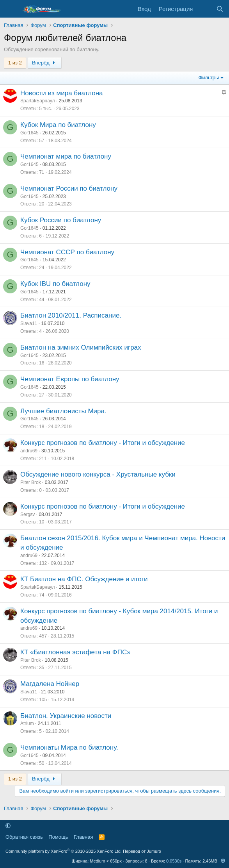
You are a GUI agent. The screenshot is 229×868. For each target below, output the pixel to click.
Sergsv (28, 514)
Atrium (27, 723)
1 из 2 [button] (15, 63)
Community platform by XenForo (64, 851)
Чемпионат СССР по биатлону (67, 252)
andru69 (29, 451)
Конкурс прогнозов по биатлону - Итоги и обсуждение (103, 443)
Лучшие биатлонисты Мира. (63, 411)
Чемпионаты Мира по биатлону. (69, 747)
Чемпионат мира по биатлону (66, 156)
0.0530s (174, 861)
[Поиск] (220, 9)
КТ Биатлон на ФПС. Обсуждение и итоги (84, 579)
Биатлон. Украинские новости (66, 716)
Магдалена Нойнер (50, 684)
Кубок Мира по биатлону (58, 125)
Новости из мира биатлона (62, 93)
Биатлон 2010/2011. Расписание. (71, 315)
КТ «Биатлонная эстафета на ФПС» (75, 652)
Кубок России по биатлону (61, 220)
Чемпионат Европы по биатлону (70, 379)
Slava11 (29, 323)
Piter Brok (31, 482)
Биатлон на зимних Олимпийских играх (81, 347)
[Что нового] (204, 9)
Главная (83, 837)
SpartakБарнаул (37, 101)
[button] (8, 826)
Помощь (58, 837)
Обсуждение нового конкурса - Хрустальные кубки (98, 474)
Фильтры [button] (209, 78)
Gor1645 (29, 133)
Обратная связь (24, 837)
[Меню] (11, 9)
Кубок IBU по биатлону (55, 284)
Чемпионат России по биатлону (69, 188)
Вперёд (45, 63)
